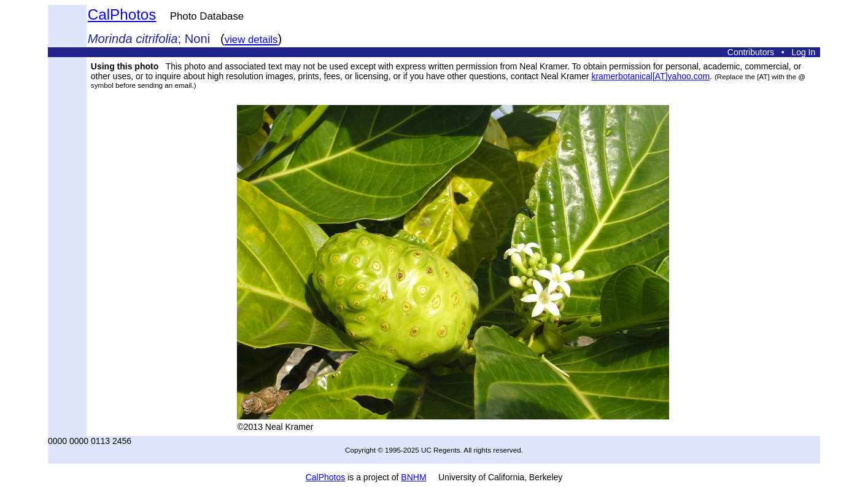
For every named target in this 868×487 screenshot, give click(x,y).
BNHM (413, 477)
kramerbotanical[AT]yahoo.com (650, 76)
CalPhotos (122, 14)
